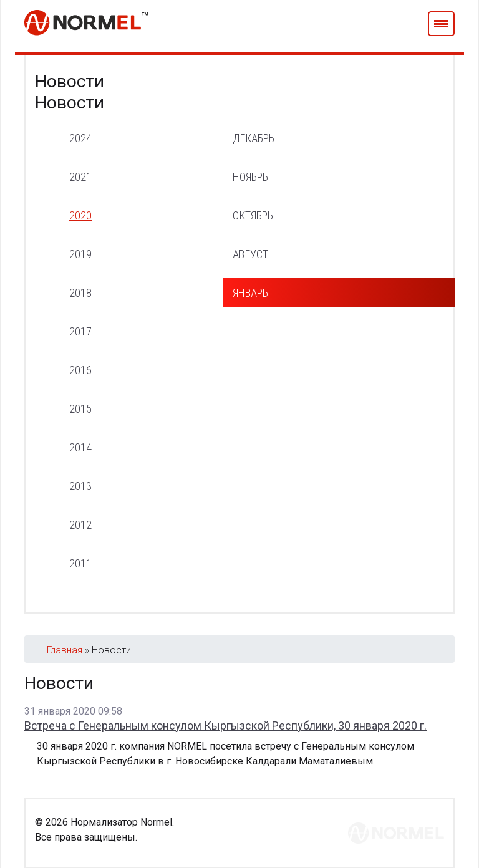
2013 (80, 486)
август (250, 254)
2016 (80, 370)
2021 (80, 177)
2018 (80, 293)
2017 (80, 331)
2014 (80, 447)
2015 (80, 409)
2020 (80, 215)
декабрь (254, 138)
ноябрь (250, 177)
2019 (80, 254)
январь (250, 293)
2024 (80, 138)
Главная (65, 650)
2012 (80, 525)
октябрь (253, 215)
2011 (80, 563)
